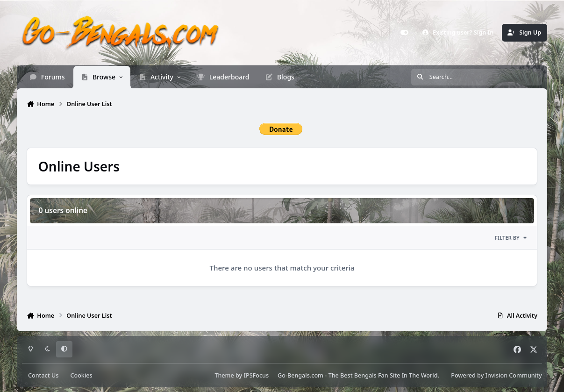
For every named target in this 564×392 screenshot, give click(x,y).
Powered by (496, 375)
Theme (224, 375)
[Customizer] (404, 33)
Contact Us (43, 375)
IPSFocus (257, 375)
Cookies (81, 375)
